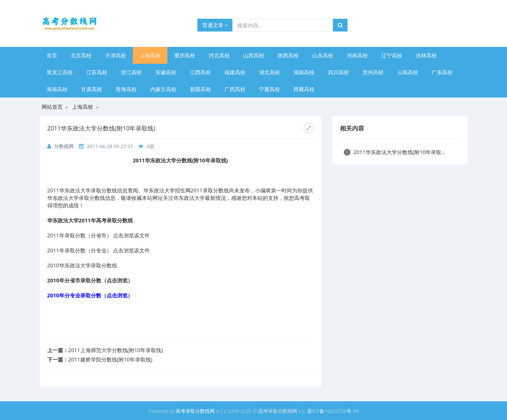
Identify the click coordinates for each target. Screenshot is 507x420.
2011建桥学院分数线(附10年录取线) (110, 359)
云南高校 (408, 72)
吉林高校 (426, 55)
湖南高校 (304, 72)
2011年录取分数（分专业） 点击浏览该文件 (99, 250)
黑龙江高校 (60, 72)
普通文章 (215, 25)
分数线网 (64, 146)
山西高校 (254, 55)
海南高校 (57, 89)
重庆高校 (185, 55)
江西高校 (200, 72)
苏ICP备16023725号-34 (333, 411)
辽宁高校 (392, 55)
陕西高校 (288, 55)
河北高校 (219, 55)
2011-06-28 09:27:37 (110, 146)
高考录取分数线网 (195, 411)
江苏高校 (97, 72)
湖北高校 (269, 72)
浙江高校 (131, 72)
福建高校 (235, 72)
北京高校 (81, 55)
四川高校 (339, 72)
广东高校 (442, 72)
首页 (52, 55)
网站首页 (52, 107)
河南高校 (357, 55)
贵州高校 (373, 72)
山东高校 (323, 55)
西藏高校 (304, 89)
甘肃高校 (92, 89)
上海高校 (150, 55)
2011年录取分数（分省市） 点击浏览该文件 (99, 235)
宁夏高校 (269, 89)
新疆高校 (200, 89)
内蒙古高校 (163, 89)
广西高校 (235, 89)
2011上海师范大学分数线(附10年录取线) (116, 350)
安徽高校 (166, 72)
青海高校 (126, 89)
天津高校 (116, 55)
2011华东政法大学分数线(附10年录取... (395, 152)
